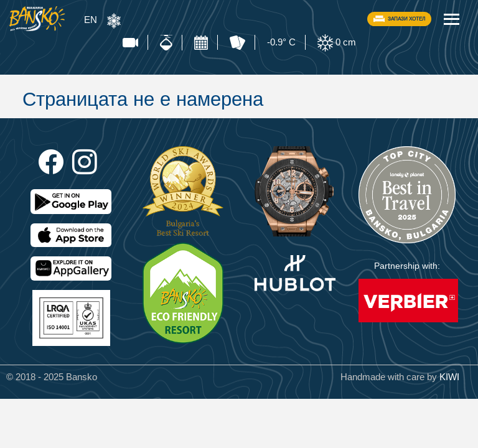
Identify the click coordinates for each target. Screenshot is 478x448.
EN (91, 20)
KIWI (449, 377)
